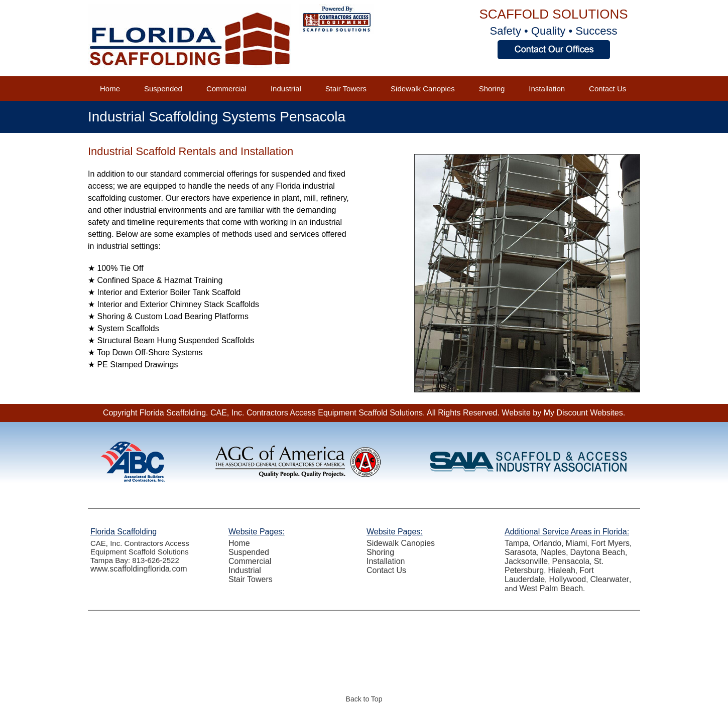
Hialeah (562, 570)
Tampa (517, 543)
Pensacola (571, 561)
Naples (553, 552)
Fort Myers (611, 543)
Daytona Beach (598, 552)
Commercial (226, 89)
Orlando (547, 543)
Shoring (492, 89)
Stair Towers (346, 89)
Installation (547, 89)
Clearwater (610, 579)
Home (110, 89)
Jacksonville (526, 561)
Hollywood (567, 579)
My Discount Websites (583, 413)
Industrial (286, 89)
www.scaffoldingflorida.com (139, 569)
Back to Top (364, 699)
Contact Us (608, 89)
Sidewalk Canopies (423, 89)
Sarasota (521, 552)
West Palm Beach (551, 588)
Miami (577, 543)
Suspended (163, 89)
